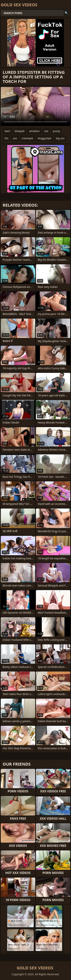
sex (46, 131)
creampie (27, 138)
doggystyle (44, 138)
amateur (34, 131)
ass (15, 138)
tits (6, 138)
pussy (57, 131)
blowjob (20, 131)
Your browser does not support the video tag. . (35, 106)
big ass (60, 138)
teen (7, 131)
